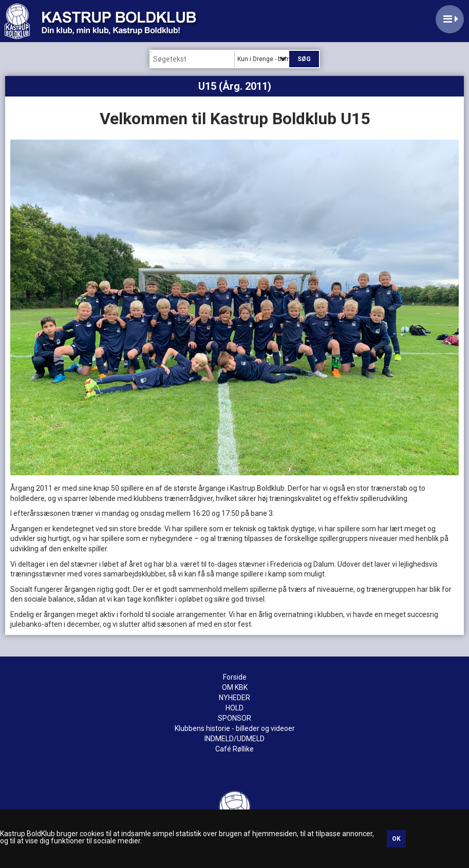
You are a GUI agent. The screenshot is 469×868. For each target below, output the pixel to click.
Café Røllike (234, 749)
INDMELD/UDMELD (234, 739)
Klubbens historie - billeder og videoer (235, 728)
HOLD (234, 708)
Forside (235, 677)
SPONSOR (234, 718)
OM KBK (235, 687)
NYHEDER (234, 698)
